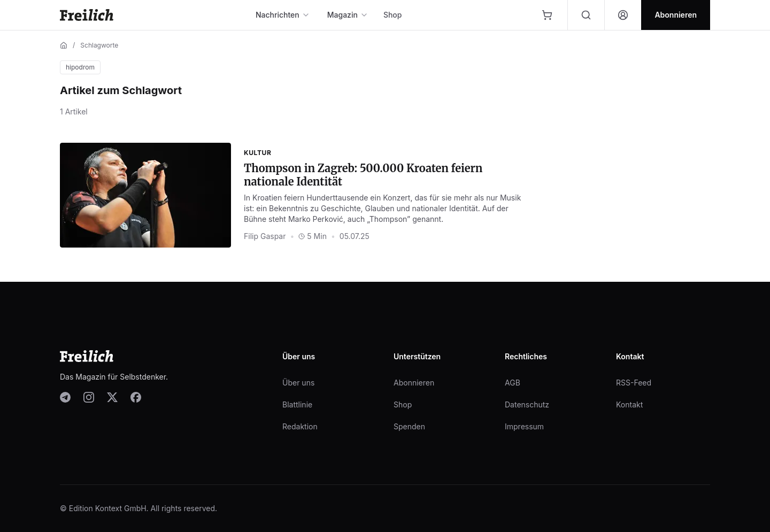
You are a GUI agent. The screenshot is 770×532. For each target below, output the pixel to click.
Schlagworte (99, 45)
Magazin (348, 15)
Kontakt (629, 404)
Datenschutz (527, 404)
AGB (513, 383)
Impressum (524, 426)
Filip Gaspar (265, 236)
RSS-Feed (634, 383)
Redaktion (300, 426)
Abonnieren (414, 383)
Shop (393, 15)
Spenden (409, 426)
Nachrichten (283, 15)
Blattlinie (297, 404)
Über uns (298, 383)
